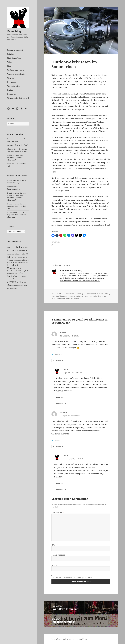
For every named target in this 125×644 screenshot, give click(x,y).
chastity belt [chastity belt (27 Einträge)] (11, 254)
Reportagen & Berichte (94, 294)
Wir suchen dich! (14, 86)
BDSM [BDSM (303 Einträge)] (15, 247)
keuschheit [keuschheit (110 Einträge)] (13, 265)
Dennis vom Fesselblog (16, 180)
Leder (53, 298)
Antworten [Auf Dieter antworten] (58, 360)
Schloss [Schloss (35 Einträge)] (19, 279)
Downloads (11, 82)
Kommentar (58, 512)
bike (108, 294)
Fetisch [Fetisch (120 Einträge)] (24, 254)
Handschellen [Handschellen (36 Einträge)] (17, 262)
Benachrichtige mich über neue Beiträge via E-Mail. (72, 578)
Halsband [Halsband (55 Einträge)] (25, 260)
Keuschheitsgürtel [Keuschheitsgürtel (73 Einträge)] (15, 268)
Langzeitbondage (14, 183)
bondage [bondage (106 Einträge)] (24, 247)
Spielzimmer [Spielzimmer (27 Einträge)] (17, 286)
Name (55, 545)
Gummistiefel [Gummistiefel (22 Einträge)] (17, 260)
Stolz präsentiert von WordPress (75, 639)
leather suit (102, 296)
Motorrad (78, 298)
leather (95, 296)
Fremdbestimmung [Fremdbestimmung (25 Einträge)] (22, 257)
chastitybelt (79, 296)
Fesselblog (14, 31)
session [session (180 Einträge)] (12, 282)
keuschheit (88, 296)
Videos (10, 62)
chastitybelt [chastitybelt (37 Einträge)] (23, 251)
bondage (64, 296)
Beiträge (10, 54)
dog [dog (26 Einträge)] (19, 254)
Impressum (12, 94)
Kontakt (10, 90)
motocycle (70, 298)
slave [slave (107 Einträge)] (10, 285)
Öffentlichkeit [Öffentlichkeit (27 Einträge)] (14, 288)
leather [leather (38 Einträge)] (15, 273)
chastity (71, 296)
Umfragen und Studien (16, 70)
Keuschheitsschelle (60, 141)
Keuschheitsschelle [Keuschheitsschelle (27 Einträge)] (13, 271)
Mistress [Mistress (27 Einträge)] (24, 276)
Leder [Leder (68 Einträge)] (20, 273)
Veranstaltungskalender (16, 74)
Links (9, 66)
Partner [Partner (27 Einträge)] (9, 279)
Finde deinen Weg (14, 58)
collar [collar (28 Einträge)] (16, 254)
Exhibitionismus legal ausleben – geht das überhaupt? (15, 158)
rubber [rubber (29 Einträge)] (14, 279)
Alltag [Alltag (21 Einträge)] (9, 248)
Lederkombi (61, 298)
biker (53, 296)
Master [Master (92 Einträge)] (11, 276)
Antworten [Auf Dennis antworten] (61, 403)
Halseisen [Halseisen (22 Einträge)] (10, 262)
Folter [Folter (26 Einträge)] (15, 257)
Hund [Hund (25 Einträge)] (24, 262)
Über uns (11, 78)
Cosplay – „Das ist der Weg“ (17, 145)
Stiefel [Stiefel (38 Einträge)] (23, 285)
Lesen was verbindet (15, 50)
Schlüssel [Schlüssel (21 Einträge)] (24, 279)
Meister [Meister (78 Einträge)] (18, 276)
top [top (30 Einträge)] (8, 288)
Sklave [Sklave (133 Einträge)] (23, 282)
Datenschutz (56, 639)
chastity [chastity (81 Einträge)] (15, 251)
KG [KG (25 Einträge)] (19, 271)
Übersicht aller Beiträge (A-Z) (18, 98)
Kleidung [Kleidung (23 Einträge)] (23, 271)
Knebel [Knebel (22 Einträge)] (27, 271)
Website (55, 565)
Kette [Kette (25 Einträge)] (27, 262)
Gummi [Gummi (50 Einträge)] (10, 260)
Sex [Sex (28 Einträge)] (18, 282)
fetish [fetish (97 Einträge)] (10, 257)
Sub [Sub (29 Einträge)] (26, 286)
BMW (58, 296)
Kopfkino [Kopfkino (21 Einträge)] (10, 273)
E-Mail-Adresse (59, 555)
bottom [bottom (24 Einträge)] (9, 251)
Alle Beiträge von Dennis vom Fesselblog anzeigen (79, 280)
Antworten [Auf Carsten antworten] (58, 446)
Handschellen (58, 203)
